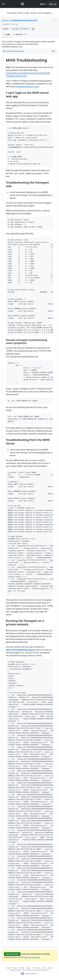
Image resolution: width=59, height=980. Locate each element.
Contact (50, 968)
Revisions (20, 34)
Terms (8, 968)
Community (36, 968)
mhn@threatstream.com (27, 87)
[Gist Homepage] (22, 4)
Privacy (15, 968)
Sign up (53, 4)
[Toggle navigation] (3, 4)
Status (28, 968)
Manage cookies (16, 970)
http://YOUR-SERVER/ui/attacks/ (21, 650)
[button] (33, 29)
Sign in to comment (32, 957)
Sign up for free (12, 954)
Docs (44, 968)
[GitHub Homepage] (22, 974)
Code (6, 34)
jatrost (5, 20)
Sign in (43, 4)
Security (22, 968)
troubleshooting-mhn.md (24, 20)
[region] (29, 500)
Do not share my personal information (36, 970)
